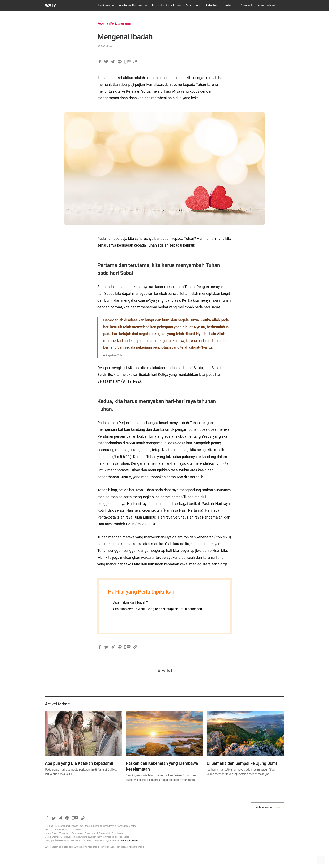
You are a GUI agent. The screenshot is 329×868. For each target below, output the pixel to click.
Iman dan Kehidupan (166, 5)
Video (261, 5)
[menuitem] (271, 5)
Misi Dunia (193, 5)
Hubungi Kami (264, 808)
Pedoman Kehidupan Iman (114, 23)
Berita (227, 5)
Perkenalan (106, 5)
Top (321, 860)
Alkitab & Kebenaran (133, 5)
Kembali (167, 671)
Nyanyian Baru (248, 5)
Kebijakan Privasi (130, 840)
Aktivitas (211, 5)
